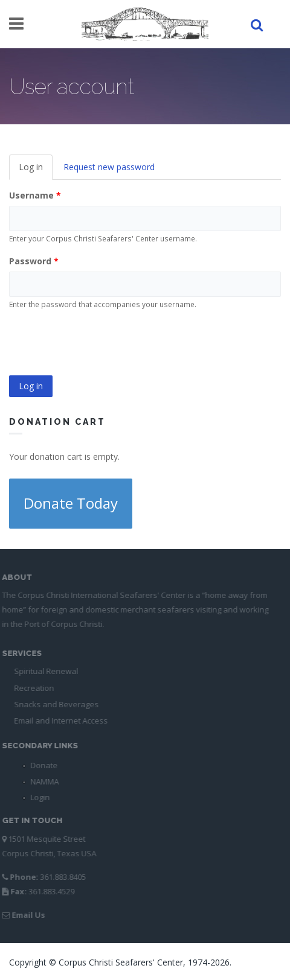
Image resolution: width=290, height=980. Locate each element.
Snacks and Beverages (54, 704)
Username (35, 195)
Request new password (109, 167)
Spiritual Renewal (43, 671)
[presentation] (101, 343)
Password (34, 261)
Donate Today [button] (71, 503)
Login (37, 797)
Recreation (31, 688)
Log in (36, 170)
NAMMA (42, 781)
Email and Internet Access (58, 721)
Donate (41, 765)
